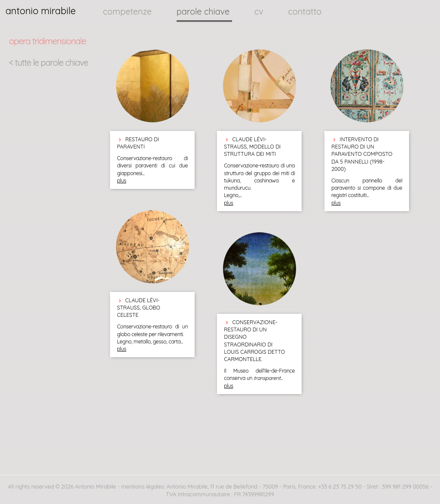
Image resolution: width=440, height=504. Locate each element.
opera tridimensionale (47, 41)
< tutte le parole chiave (49, 62)
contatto (305, 11)
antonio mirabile (41, 11)
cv (260, 11)
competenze (129, 11)
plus (121, 181)
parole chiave (204, 11)
